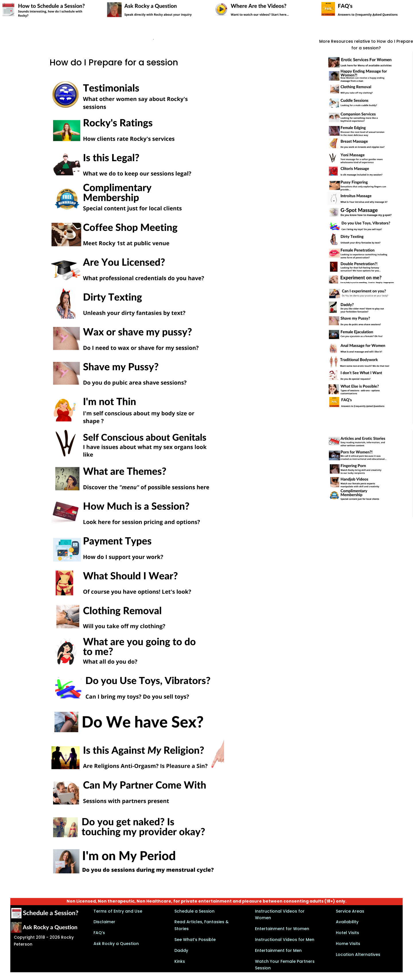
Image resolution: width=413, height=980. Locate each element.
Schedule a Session (194, 911)
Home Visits (348, 944)
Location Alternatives (358, 954)
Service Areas (350, 911)
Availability (347, 922)
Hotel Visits (347, 933)
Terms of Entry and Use (118, 911)
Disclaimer (104, 922)
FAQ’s (99, 933)
